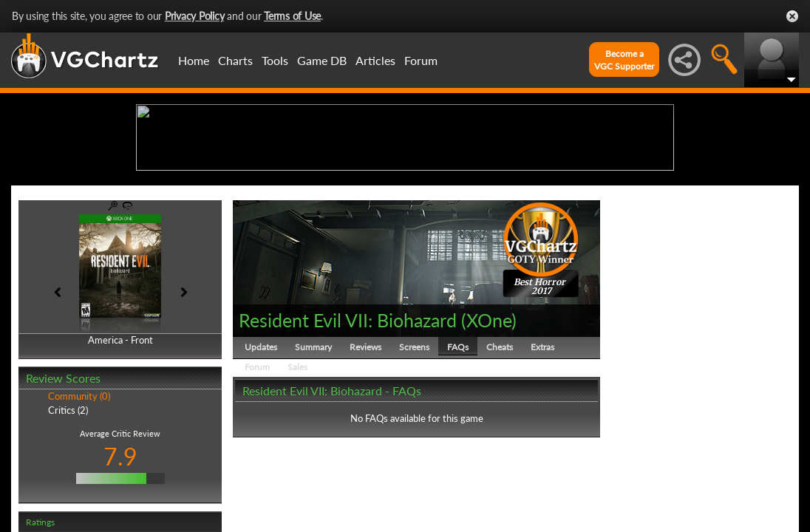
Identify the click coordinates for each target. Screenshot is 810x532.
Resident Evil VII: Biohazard (348, 434)
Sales (297, 481)
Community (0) (79, 511)
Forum (421, 60)
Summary (313, 461)
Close (792, 16)
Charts (235, 60)
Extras (542, 461)
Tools (275, 60)
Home (194, 60)
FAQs (458, 461)
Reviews (365, 461)
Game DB (322, 60)
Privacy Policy (195, 16)
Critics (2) (68, 525)
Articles (375, 60)
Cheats (500, 461)
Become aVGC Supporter (624, 60)
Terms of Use (292, 16)
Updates (261, 461)
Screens (414, 461)
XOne (489, 434)
